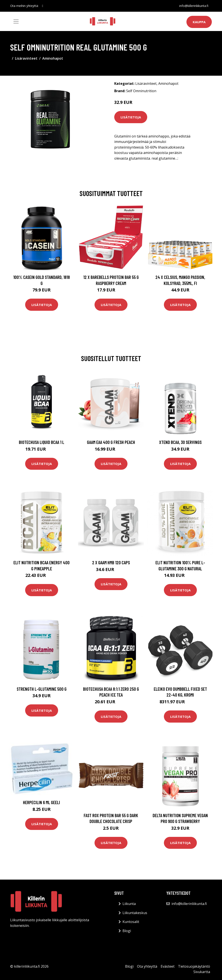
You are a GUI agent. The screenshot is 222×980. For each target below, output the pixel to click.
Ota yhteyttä (147, 966)
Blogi (127, 931)
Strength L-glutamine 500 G (42, 689)
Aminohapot (53, 58)
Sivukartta (202, 972)
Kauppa (199, 22)
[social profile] (43, 6)
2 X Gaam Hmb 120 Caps (111, 562)
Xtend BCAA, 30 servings (180, 442)
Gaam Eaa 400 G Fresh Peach (111, 442)
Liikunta (129, 904)
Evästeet (168, 966)
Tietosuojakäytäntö (194, 966)
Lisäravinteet (26, 58)
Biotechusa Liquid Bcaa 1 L (42, 442)
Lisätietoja (131, 117)
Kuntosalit (131, 922)
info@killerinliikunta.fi (194, 6)
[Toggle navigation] (16, 21)
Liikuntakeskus (135, 913)
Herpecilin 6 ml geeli (42, 802)
